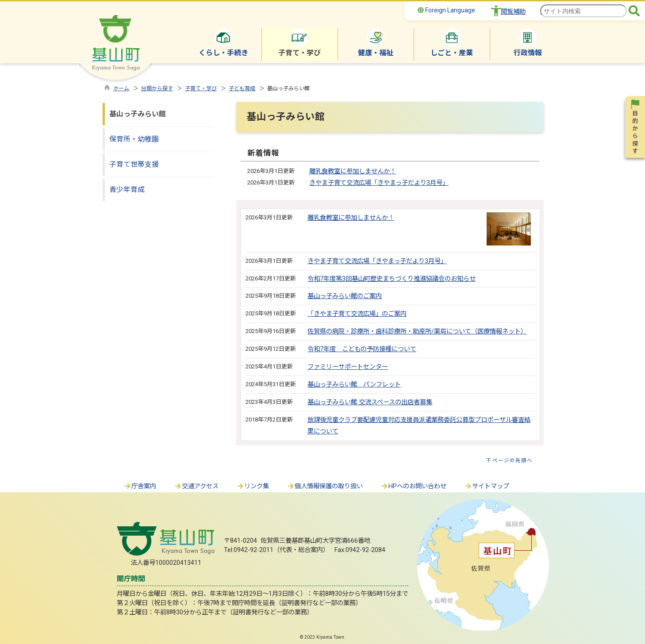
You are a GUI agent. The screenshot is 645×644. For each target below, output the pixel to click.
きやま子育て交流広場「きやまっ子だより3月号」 (379, 183)
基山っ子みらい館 (138, 114)
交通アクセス (196, 486)
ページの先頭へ (513, 460)
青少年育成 (127, 190)
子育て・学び (201, 88)
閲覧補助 (513, 12)
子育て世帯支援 (134, 164)
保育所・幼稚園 (134, 139)
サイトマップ (487, 486)
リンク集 (253, 486)
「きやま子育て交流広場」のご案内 (357, 314)
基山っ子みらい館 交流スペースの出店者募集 (370, 402)
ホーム (121, 88)
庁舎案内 (140, 486)
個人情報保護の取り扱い (325, 486)
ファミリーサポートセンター (348, 367)
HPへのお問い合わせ (413, 486)
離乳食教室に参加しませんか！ (353, 171)
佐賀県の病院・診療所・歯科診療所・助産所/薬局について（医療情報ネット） (417, 332)
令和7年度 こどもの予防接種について (362, 349)
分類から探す (157, 88)
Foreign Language (446, 10)
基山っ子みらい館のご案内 (345, 296)
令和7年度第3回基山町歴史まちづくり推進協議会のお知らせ (392, 279)
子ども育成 (242, 88)
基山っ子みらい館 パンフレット (354, 385)
